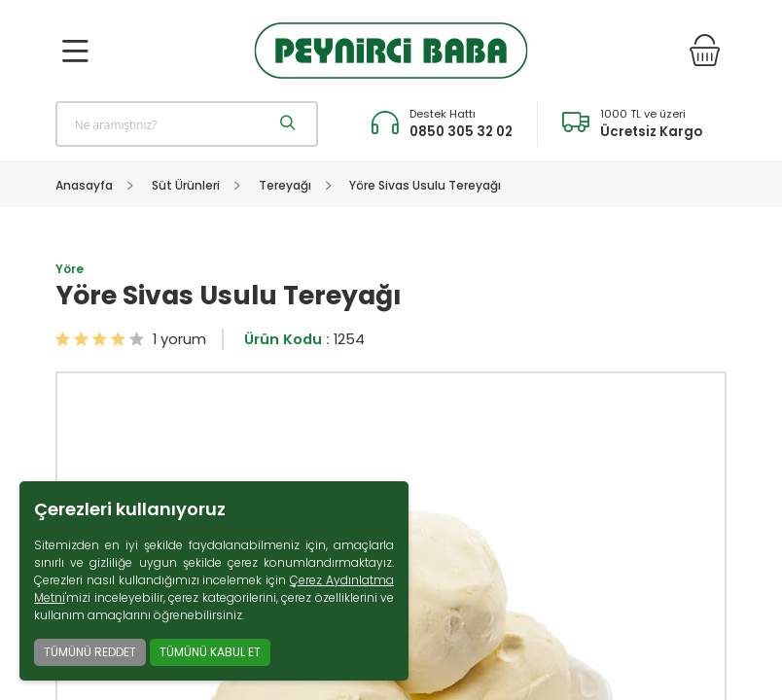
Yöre (70, 269)
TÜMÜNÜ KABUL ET (210, 652)
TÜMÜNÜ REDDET (90, 652)
